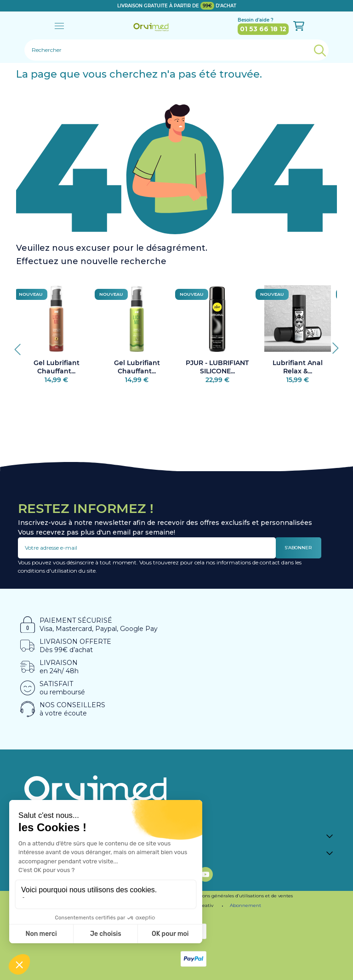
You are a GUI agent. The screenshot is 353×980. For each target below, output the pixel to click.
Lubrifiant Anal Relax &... (298, 367)
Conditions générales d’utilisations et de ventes (239, 896)
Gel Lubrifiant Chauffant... (57, 367)
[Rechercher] (176, 50)
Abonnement (245, 905)
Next (332, 346)
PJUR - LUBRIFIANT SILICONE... (217, 367)
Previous (21, 346)
